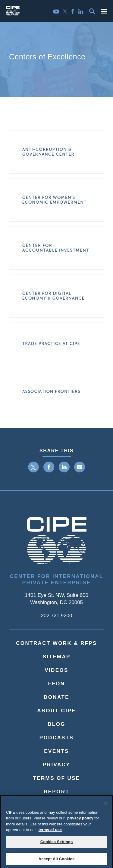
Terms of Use (56, 778)
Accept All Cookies (57, 861)
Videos (56, 670)
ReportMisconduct (56, 796)
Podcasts (57, 738)
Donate (56, 697)
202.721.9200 (57, 616)
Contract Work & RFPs (56, 643)
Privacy (56, 765)
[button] (104, 11)
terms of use (50, 832)
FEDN (57, 684)
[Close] (106, 806)
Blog (56, 724)
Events (56, 751)
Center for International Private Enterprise (57, 579)
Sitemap (56, 657)
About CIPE (56, 711)
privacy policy (80, 820)
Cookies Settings (57, 844)
